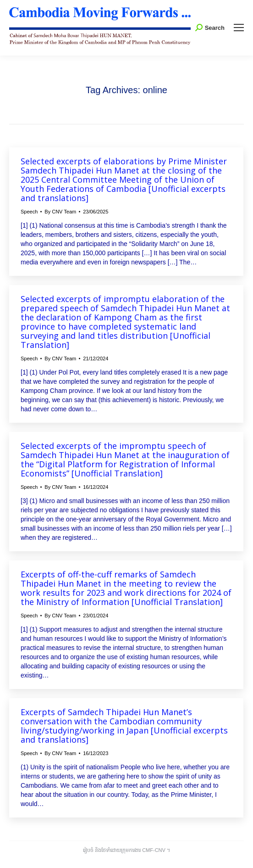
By (60, 212)
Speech (29, 212)
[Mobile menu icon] (239, 28)
